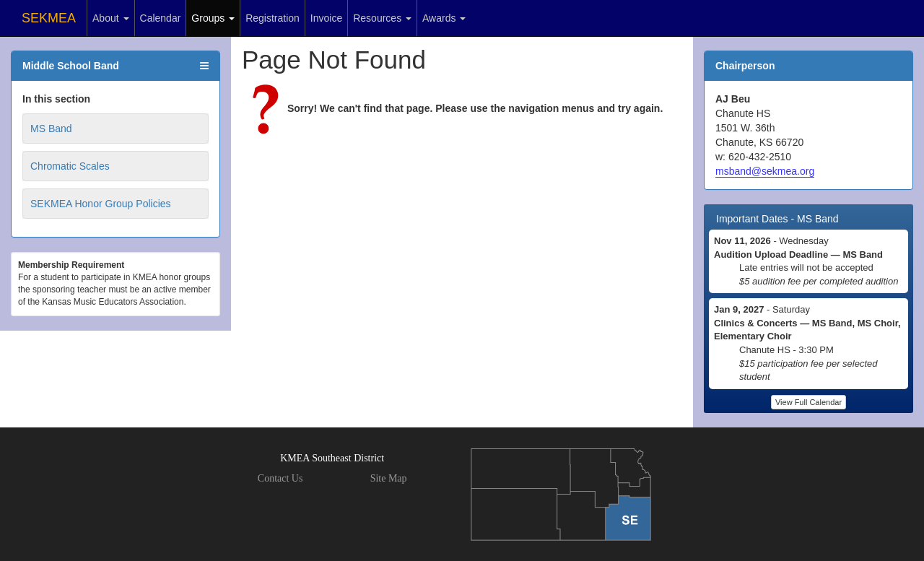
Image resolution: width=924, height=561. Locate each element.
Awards (444, 18)
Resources (382, 18)
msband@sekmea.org (765, 171)
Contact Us (280, 478)
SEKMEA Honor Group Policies (101, 204)
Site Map (389, 478)
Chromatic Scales (70, 166)
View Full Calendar (808, 402)
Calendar (161, 18)
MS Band (51, 129)
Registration (273, 18)
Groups (213, 18)
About (110, 18)
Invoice (326, 18)
